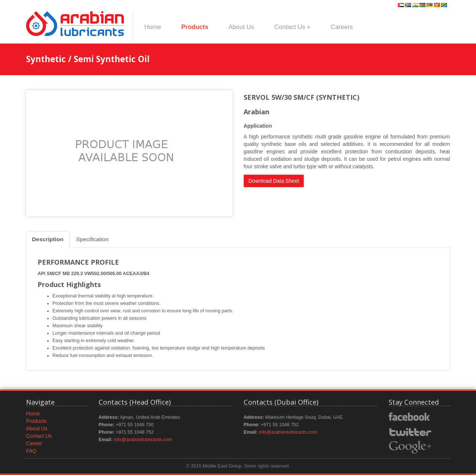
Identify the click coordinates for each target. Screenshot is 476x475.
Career (34, 443)
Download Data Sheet (274, 181)
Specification (92, 239)
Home (153, 27)
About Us (241, 27)
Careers (342, 27)
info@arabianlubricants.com (143, 440)
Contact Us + (292, 27)
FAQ (31, 451)
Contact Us (39, 436)
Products (195, 27)
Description (48, 239)
